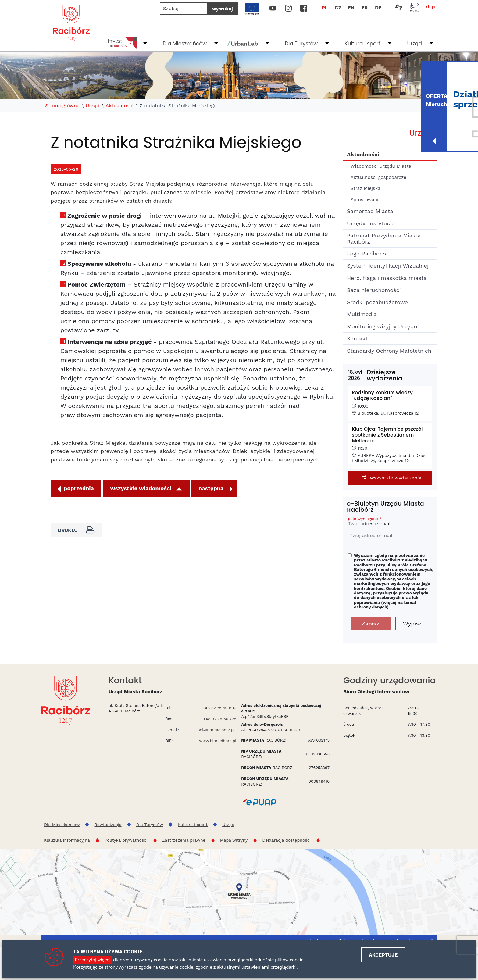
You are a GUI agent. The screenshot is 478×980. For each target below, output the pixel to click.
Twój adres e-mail (390, 522)
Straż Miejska (366, 188)
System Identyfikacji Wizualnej (388, 266)
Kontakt (357, 339)
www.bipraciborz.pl (218, 741)
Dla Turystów (301, 44)
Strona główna (62, 106)
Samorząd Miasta (370, 211)
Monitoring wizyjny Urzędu (382, 326)
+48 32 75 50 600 (219, 708)
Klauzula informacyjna (67, 840)
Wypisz (412, 624)
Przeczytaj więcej (93, 959)
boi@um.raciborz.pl (216, 730)
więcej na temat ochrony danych (385, 605)
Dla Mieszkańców (185, 44)
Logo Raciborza (367, 253)
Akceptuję (383, 955)
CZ (338, 8)
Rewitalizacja (108, 825)
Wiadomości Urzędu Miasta (381, 166)
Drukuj (76, 530)
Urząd (414, 44)
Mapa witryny (234, 840)
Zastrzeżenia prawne (184, 840)
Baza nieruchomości (374, 290)
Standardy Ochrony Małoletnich (389, 351)
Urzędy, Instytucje (371, 223)
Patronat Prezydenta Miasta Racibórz (384, 239)
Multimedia (362, 314)
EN (351, 8)
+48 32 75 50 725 (220, 719)
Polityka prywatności (126, 840)
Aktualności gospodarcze (378, 177)
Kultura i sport (362, 44)
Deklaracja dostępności (286, 840)
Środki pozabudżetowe (377, 302)
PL (325, 8)
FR (365, 8)
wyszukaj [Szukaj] (222, 9)
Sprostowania (366, 200)
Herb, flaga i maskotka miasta (387, 278)
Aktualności (119, 106)
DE (378, 8)
